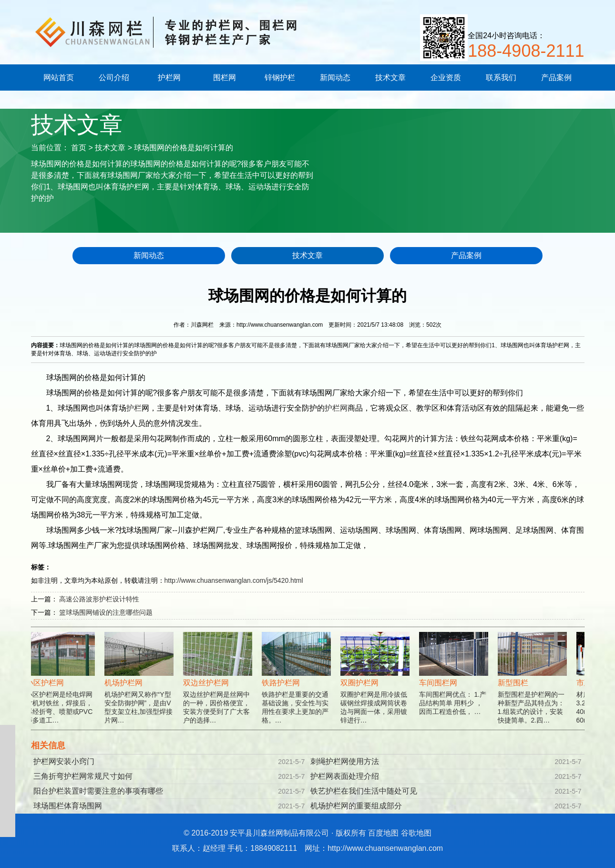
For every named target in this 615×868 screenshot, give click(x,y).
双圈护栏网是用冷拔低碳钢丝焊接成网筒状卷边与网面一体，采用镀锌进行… (377, 687)
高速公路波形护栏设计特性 (99, 599)
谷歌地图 (416, 833)
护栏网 (169, 77)
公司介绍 (114, 77)
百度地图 (383, 833)
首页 (79, 148)
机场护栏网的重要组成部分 (356, 806)
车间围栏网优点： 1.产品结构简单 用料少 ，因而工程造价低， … (456, 682)
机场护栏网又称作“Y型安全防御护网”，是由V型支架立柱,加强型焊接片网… (141, 687)
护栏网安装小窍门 (64, 761)
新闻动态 (335, 77)
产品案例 (556, 77)
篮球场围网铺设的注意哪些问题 (106, 612)
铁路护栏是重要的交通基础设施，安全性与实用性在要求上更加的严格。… (299, 687)
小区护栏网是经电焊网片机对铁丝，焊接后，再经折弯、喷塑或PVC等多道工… (63, 687)
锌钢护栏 (280, 77)
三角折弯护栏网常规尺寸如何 (83, 776)
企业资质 (446, 77)
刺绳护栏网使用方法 (345, 761)
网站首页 (59, 77)
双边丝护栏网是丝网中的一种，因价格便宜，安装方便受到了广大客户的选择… (220, 687)
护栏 (134, 408)
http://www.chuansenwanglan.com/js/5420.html (234, 580)
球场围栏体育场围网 (68, 806)
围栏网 (225, 77)
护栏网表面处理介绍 (345, 776)
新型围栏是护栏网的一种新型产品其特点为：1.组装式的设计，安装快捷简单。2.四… (535, 687)
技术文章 (390, 77)
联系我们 (501, 77)
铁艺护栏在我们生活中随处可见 (364, 791)
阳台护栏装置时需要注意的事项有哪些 (98, 791)
